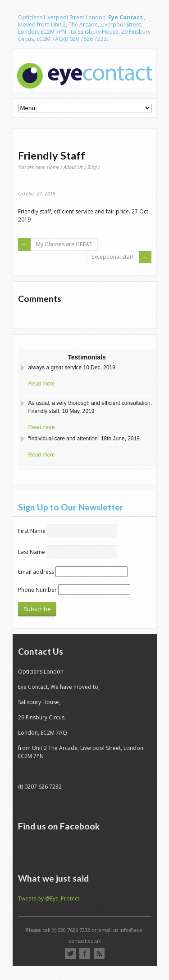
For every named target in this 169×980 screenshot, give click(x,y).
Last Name (32, 552)
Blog (92, 167)
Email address (36, 572)
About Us (73, 167)
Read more (42, 384)
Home (53, 167)
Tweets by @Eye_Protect (49, 898)
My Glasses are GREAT (64, 244)
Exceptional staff (112, 257)
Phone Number (37, 590)
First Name (32, 531)
